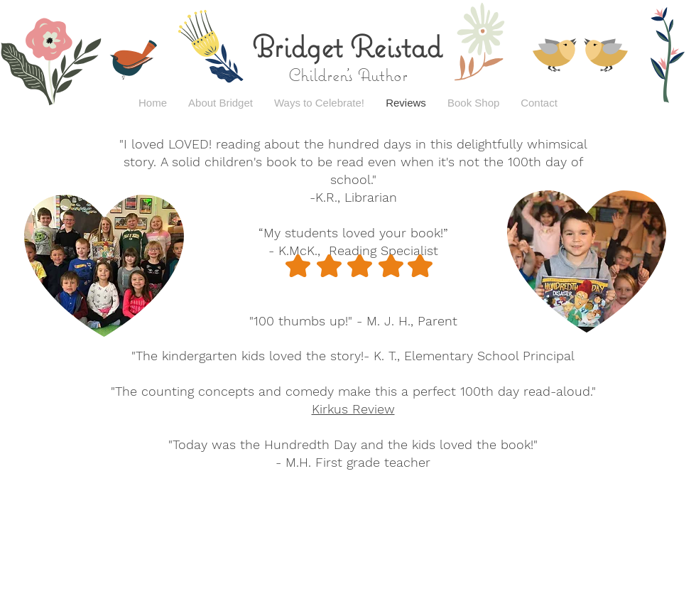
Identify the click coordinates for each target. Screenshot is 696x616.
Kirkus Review (353, 409)
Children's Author (348, 75)
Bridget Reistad (347, 46)
